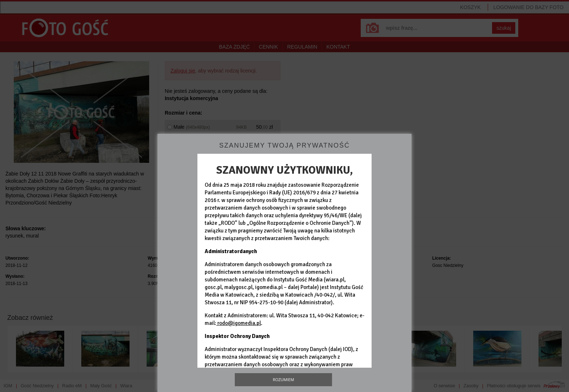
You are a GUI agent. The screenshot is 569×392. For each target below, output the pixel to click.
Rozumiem (284, 379)
